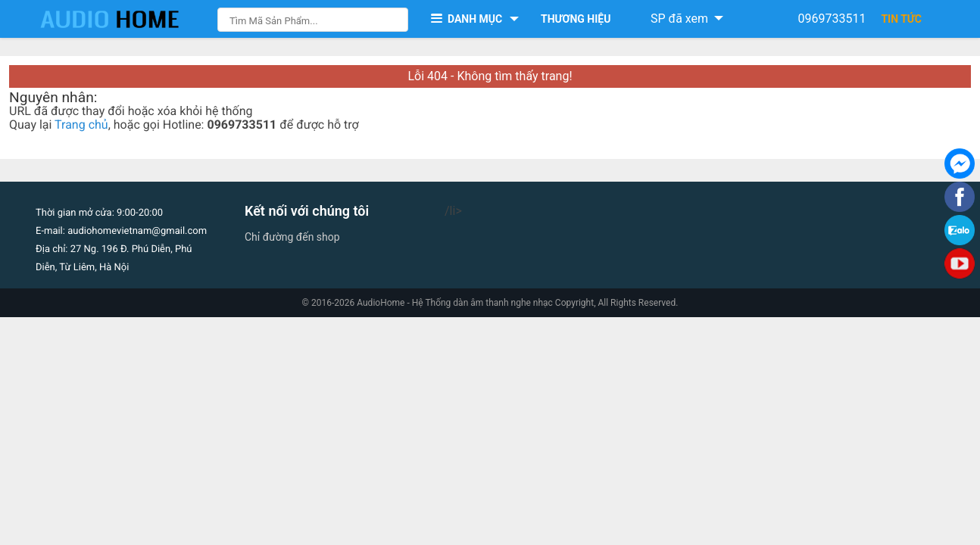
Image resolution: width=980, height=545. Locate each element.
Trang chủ (81, 125)
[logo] (125, 19)
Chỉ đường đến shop (292, 237)
